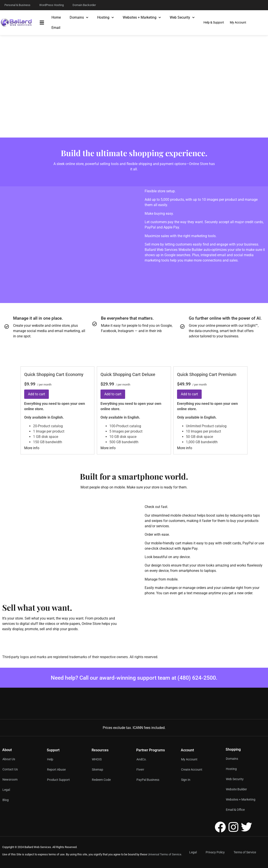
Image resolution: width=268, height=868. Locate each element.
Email (56, 28)
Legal (193, 852)
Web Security (182, 17)
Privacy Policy (215, 852)
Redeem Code (101, 780)
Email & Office (235, 810)
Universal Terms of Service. (165, 854)
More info (32, 448)
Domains (79, 17)
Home (56, 17)
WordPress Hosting (51, 5)
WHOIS (97, 759)
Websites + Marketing (142, 17)
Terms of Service (245, 852)
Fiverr (140, 770)
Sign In (186, 780)
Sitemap (98, 770)
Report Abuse (56, 770)
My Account (189, 759)
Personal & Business (17, 5)
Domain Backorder (84, 5)
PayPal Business (148, 780)
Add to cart (36, 394)
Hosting (105, 17)
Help (50, 759)
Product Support (58, 780)
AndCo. (142, 759)
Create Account (192, 770)
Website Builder (236, 789)
